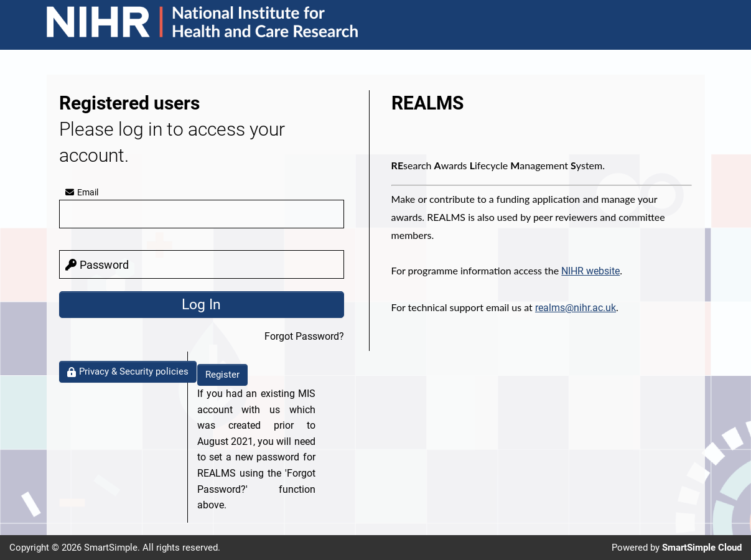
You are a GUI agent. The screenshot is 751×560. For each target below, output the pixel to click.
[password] (202, 264)
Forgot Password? (304, 336)
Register (222, 375)
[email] (202, 214)
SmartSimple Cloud (702, 548)
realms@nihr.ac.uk (576, 308)
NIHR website (590, 271)
